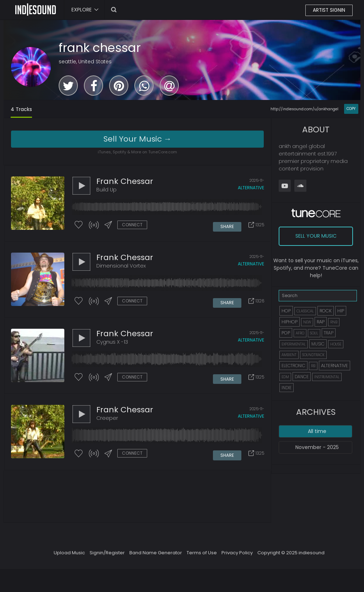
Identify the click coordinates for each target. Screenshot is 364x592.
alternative (251, 188)
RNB (334, 322)
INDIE (287, 388)
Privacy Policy (237, 556)
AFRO (300, 333)
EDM (285, 377)
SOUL (314, 333)
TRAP (329, 333)
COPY (351, 109)
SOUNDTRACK (313, 355)
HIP (341, 311)
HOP (286, 311)
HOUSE (336, 344)
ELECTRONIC (293, 366)
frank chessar (100, 48)
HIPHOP (290, 322)
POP (286, 333)
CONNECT (132, 225)
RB (313, 366)
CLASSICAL (305, 311)
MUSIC (318, 344)
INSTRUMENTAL (327, 377)
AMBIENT (289, 355)
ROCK (326, 311)
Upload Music (69, 556)
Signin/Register (107, 556)
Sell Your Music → (138, 139)
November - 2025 (317, 447)
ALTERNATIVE (334, 366)
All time (317, 431)
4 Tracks (21, 109)
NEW (307, 322)
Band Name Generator (156, 556)
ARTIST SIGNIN (329, 10)
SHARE (227, 225)
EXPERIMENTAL (294, 344)
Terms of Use (202, 556)
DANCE (302, 377)
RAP (321, 322)
